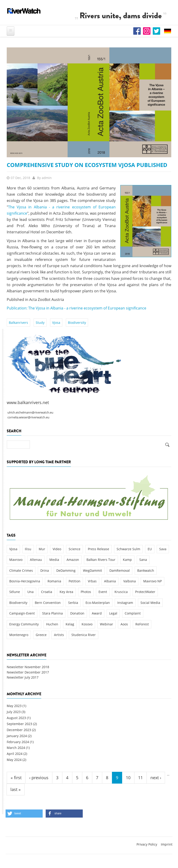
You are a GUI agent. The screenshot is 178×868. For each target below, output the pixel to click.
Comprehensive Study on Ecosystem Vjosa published (87, 165)
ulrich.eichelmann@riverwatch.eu (30, 412)
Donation (77, 613)
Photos (86, 592)
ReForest (142, 624)
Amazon (73, 560)
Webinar (106, 624)
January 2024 (17, 736)
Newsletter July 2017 (23, 677)
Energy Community (24, 624)
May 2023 (14, 706)
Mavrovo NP (153, 581)
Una (30, 592)
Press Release (99, 549)
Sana (143, 560)
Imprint (167, 844)
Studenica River (84, 635)
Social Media (150, 603)
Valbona (130, 581)
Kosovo (87, 624)
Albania (110, 581)
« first (16, 778)
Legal (113, 613)
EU (150, 549)
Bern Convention (48, 603)
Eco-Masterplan (98, 603)
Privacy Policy (147, 844)
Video (57, 549)
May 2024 (14, 760)
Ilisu (28, 549)
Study (40, 323)
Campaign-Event (22, 613)
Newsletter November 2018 (28, 667)
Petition (75, 581)
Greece (41, 635)
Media (54, 560)
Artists (59, 635)
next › (156, 778)
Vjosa (56, 323)
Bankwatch (146, 570)
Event (103, 592)
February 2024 (18, 742)
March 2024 (16, 748)
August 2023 (16, 718)
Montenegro (19, 635)
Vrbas (92, 581)
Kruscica (121, 592)
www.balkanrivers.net (28, 402)
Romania (54, 581)
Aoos (124, 624)
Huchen (52, 624)
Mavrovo (16, 560)
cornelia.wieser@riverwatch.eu (28, 417)
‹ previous (39, 778)
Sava (163, 549)
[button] (24, 814)
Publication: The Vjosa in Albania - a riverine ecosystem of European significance (76, 308)
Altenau (36, 560)
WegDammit (92, 570)
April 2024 (15, 754)
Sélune (15, 592)
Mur (42, 549)
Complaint (133, 613)
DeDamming (66, 570)
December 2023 (19, 730)
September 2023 (19, 724)
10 (128, 778)
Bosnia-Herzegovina (25, 581)
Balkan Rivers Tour (101, 560)
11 (140, 778)
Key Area (66, 592)
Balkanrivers (18, 323)
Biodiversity (77, 323)
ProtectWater (145, 592)
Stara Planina (52, 613)
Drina (45, 570)
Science (75, 549)
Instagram (125, 603)
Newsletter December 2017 (28, 672)
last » (16, 789)
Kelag (70, 624)
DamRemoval (120, 570)
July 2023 (14, 712)
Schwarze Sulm (128, 549)
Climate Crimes (21, 570)
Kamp (127, 560)
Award (97, 613)
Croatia (47, 592)
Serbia (73, 603)
